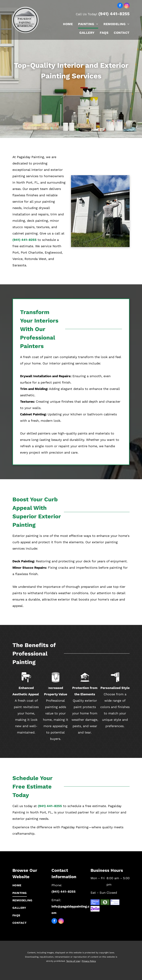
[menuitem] (65, 24)
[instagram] (127, 6)
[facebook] (120, 6)
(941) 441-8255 (114, 14)
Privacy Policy (89, 961)
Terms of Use (73, 961)
